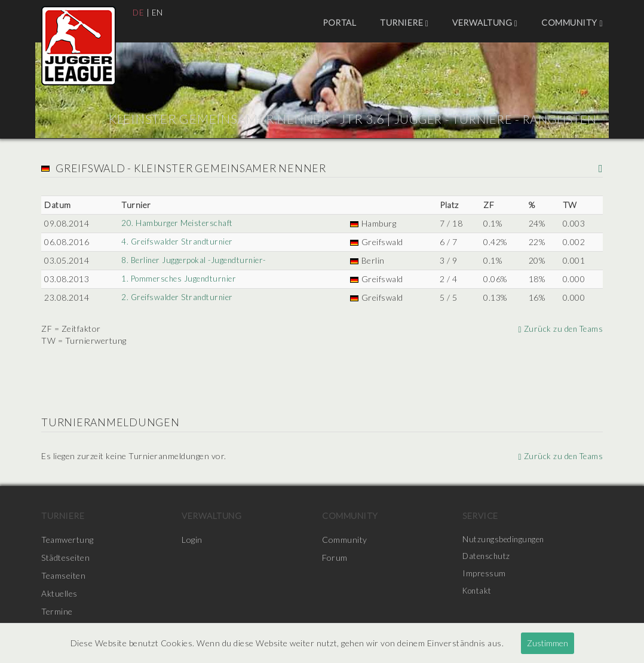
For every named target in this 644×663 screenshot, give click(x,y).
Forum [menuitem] (335, 557)
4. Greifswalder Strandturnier (178, 242)
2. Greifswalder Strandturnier (178, 297)
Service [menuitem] (480, 516)
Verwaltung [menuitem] (485, 23)
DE (139, 12)
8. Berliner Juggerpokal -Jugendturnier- (196, 260)
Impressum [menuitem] (484, 575)
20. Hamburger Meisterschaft (177, 223)
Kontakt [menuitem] (479, 593)
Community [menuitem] (572, 23)
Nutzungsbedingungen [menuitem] (505, 540)
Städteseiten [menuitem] (65, 557)
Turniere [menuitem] (404, 23)
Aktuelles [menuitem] (59, 593)
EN (158, 12)
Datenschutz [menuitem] (487, 557)
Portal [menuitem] (339, 22)
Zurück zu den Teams (559, 329)
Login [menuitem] (192, 540)
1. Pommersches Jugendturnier (180, 279)
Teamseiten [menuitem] (63, 575)
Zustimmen (548, 643)
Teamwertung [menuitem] (68, 540)
